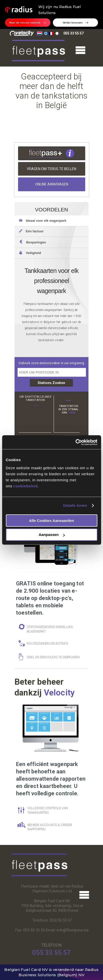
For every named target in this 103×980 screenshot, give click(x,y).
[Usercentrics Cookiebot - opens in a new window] (75, 442)
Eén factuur (31, 231)
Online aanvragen (52, 184)
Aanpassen (52, 535)
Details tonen (75, 505)
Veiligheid (30, 253)
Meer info (52, 153)
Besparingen (32, 242)
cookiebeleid (25, 486)
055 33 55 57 (74, 33)
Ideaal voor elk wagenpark (43, 220)
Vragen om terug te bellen (52, 169)
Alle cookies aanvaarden (52, 520)
